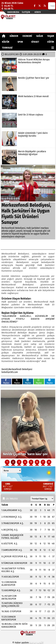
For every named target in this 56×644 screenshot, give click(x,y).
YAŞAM (51, 36)
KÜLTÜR (6, 42)
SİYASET (35, 42)
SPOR (20, 42)
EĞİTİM (51, 42)
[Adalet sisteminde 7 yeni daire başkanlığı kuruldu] (28, 139)
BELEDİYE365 (12, 54)
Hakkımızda (13, 12)
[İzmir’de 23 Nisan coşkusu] (28, 120)
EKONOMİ (27, 36)
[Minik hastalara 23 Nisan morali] (28, 102)
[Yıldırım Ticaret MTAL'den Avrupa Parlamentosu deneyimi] (28, 65)
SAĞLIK (40, 36)
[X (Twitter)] (40, 6)
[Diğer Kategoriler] (53, 48)
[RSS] (45, 6)
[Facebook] (35, 6)
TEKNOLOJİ (7, 48)
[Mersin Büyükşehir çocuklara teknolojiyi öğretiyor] (28, 157)
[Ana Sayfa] (4, 36)
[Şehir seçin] (12, 470)
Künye (38, 12)
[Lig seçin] (42, 499)
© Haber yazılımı (28, 643)
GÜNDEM (14, 36)
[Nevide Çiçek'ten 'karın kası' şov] (28, 83)
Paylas (6, 382)
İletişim (26, 12)
